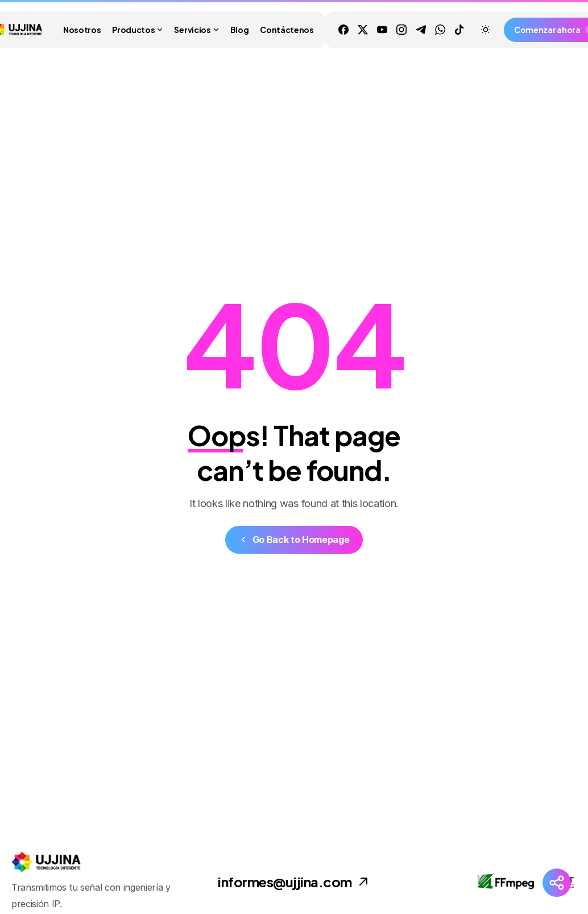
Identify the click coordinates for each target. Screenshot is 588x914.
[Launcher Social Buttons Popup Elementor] (557, 883)
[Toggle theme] (486, 30)
